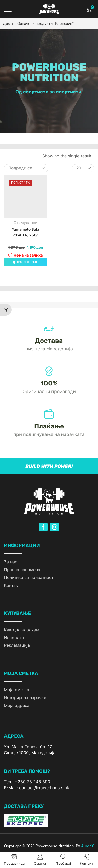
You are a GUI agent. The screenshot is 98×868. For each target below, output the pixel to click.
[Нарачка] (26, 168)
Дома (8, 23)
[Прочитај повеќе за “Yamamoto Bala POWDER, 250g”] (25, 262)
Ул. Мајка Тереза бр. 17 (28, 747)
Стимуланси (25, 223)
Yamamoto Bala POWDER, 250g (25, 232)
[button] (8, 9)
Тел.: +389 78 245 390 (27, 782)
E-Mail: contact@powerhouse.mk (37, 788)
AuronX (87, 846)
